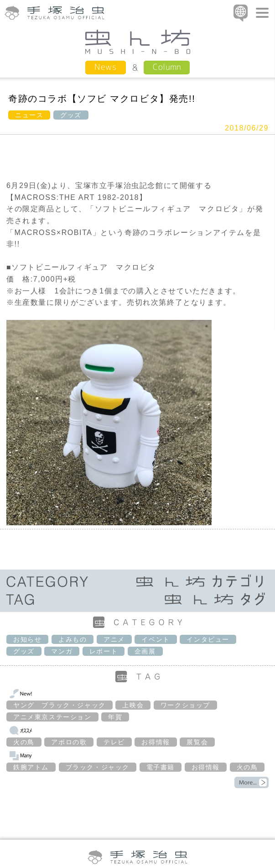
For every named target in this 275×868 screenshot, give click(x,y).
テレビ (114, 742)
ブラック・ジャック (98, 767)
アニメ (114, 639)
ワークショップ (185, 705)
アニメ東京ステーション (52, 717)
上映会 (133, 705)
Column (167, 67)
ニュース (29, 115)
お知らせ (27, 639)
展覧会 (197, 742)
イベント (156, 639)
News (106, 67)
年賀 (115, 717)
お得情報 (156, 742)
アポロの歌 (69, 742)
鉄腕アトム (31, 767)
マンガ (62, 651)
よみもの (73, 639)
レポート (104, 651)
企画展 (145, 651)
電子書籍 (161, 767)
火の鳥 (24, 742)
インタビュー (208, 639)
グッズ (71, 115)
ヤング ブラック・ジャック (60, 705)
